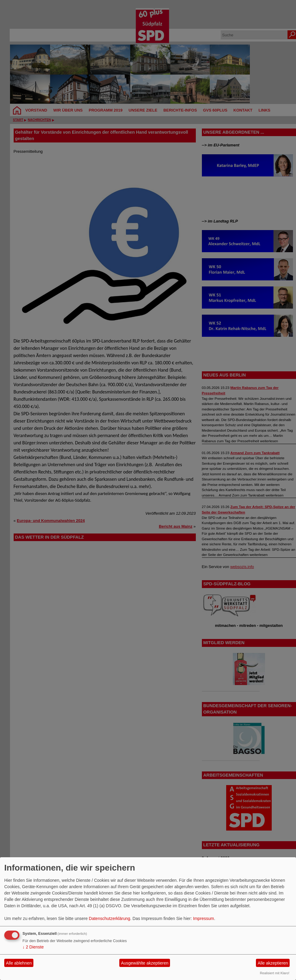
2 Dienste (33, 947)
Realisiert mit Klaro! (275, 973)
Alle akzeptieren (273, 963)
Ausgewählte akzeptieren (145, 963)
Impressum (204, 918)
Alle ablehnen (19, 963)
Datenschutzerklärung (110, 918)
